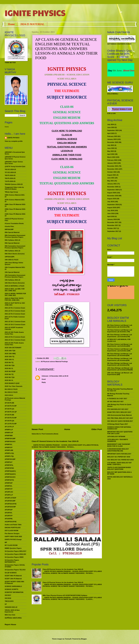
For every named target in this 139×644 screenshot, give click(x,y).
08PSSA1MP (9, 229)
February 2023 (112, 136)
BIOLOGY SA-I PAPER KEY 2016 (119, 457)
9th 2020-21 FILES (11, 392)
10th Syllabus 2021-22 (12, 280)
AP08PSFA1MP (10, 439)
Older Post (97, 429)
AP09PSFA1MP (10, 459)
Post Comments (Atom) (50, 434)
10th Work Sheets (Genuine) (15, 283)
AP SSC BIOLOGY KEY (115, 402)
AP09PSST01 (9, 480)
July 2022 (111, 145)
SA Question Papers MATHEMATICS (12, 561)
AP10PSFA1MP (10, 501)
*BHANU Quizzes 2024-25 (14, 184)
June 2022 (111, 148)
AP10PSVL (9, 513)
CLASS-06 (67, 135)
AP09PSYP (9, 489)
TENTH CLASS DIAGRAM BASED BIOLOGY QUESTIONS (119, 468)
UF (6, 604)
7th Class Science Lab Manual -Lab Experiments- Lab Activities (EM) (120, 350)
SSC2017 (8, 595)
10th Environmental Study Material (119, 415)
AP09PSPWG (9, 468)
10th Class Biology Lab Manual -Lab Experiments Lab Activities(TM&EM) (120, 369)
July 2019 (111, 202)
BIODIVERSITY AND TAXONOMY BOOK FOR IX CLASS (119, 445)
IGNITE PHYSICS (35, 13)
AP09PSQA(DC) (10, 471)
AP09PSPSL (9, 465)
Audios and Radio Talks (13, 525)
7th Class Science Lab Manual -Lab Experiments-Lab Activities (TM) (120, 331)
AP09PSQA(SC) (10, 474)
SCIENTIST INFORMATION (14, 592)
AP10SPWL (9, 519)
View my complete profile (14, 141)
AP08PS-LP (9, 430)
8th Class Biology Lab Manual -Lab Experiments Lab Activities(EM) (120, 355)
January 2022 (112, 163)
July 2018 (111, 210)
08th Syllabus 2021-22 (12, 240)
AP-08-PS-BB (9, 403)
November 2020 (113, 187)
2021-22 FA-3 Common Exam (15, 314)
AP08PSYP (9, 447)
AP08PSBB (9, 436)
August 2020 (112, 193)
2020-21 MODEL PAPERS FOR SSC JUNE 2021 (15, 294)
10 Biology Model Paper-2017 (118, 424)
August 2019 (112, 199)
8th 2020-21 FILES (11, 389)
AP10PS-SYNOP (10, 498)
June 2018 (111, 213)
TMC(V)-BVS (9, 601)
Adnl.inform (9, 395)
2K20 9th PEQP (10, 371)
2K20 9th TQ (9, 374)
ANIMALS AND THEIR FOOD (67, 155)
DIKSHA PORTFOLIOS (13, 528)
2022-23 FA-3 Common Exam (15, 337)
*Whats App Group (11, 192)
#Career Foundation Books (14, 223)
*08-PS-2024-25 (10, 175)
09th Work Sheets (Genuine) (15, 254)
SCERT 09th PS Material (13, 576)
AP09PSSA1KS (10, 477)
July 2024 (111, 124)
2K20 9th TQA (10, 377)
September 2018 (113, 205)
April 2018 (111, 216)
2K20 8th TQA (10, 365)
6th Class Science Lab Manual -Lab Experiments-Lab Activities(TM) (120, 326)
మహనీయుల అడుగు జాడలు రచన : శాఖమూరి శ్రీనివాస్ (119, 293)
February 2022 (112, 160)
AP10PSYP (9, 516)
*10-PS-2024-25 (10, 181)
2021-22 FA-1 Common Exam (15, 308)
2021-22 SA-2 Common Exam (15, 324)
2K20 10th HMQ (10, 354)
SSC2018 (8, 598)
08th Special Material (12, 232)
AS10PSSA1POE (11, 522)
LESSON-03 (67, 151)
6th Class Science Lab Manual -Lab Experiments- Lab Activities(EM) (120, 345)
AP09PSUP (9, 483)
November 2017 (113, 225)
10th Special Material (12, 272)
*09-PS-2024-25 (10, 178)
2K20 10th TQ (10, 357)
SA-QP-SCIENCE (11, 573)
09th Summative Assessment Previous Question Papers (15, 247)
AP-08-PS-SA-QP (11, 412)
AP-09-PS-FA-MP (11, 418)
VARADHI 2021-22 (11, 607)
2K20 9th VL (9, 380)
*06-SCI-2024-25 (10, 169)
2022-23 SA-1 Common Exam (15, 340)
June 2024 (111, 127)
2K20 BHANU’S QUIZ (12, 383)
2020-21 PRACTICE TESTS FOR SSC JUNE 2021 (14, 299)
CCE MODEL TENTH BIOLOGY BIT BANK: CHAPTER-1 (119, 464)
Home (11, 24)
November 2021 (113, 169)
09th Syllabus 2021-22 (12, 251)
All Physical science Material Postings (54, 362)
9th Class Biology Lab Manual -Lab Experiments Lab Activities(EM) (120, 359)
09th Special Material (12, 243)
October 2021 (112, 172)
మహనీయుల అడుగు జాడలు (13, 618)
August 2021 (112, 175)
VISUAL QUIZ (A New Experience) (12, 611)
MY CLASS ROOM (11, 545)
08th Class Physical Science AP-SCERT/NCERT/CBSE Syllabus (65, 595)
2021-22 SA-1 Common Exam (15, 322)
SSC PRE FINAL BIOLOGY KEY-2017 (120, 418)
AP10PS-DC (9, 492)
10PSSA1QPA (10, 257)
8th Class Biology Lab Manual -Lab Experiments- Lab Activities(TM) (120, 336)
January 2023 (112, 139)
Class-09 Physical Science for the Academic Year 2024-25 (63, 569)
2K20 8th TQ (9, 362)
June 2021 (111, 178)
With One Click (10, 615)
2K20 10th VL (9, 359)
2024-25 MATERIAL (32, 24)
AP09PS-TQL (9, 456)
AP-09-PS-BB (9, 415)
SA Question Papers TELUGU (15, 570)
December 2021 (113, 166)
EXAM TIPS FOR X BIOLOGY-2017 (119, 412)
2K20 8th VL (9, 368)
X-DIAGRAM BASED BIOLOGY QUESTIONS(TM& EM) (118, 450)
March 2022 (111, 157)
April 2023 (111, 133)
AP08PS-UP (9, 433)
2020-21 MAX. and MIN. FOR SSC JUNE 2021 (15, 290)
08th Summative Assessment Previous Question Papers (15, 236)
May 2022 (111, 151)
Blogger (84, 639)
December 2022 (113, 142)
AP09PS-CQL (9, 453)
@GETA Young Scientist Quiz (15, 166)
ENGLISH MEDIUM (67, 143)
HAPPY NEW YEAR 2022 (13, 536)
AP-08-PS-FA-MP (11, 406)
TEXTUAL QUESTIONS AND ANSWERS (67, 147)
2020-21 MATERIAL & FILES (15, 286)
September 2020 (113, 190)
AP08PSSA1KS (10, 441)
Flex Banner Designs (12, 533)
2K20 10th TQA (10, 351)
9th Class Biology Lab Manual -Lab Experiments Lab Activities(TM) (120, 364)
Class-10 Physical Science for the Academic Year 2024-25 (63, 582)
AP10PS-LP (9, 495)
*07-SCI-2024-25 (10, 172)
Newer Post (37, 429)
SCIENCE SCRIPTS (11, 589)
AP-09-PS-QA (9, 421)
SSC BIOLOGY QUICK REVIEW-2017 (120, 421)
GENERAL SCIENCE (67, 139)
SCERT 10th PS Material (13, 579)
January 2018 (112, 219)
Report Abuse (10, 624)
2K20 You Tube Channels (14, 386)
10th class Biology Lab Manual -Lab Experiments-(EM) (120, 374)
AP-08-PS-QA (9, 409)
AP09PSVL (9, 486)
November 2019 (113, 196)
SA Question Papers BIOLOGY (16, 551)
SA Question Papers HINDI (14, 557)
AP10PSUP (9, 510)
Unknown (45, 376)
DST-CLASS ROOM (11, 531)
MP (6, 542)
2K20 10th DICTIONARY (13, 348)
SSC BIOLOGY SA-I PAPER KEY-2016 (120, 460)
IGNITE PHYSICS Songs (13, 539)
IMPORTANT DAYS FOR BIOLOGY (119, 454)
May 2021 (111, 181)
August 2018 (112, 208)
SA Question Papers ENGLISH (15, 554)
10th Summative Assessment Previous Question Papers (15, 276)
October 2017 (112, 228)
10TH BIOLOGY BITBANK (116, 436)
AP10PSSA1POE (11, 504)
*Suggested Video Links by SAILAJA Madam (14, 188)
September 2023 (113, 130)
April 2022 (111, 154)
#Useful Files (9, 226)
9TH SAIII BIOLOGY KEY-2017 (118, 409)
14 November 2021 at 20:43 (59, 376)
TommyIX (68, 639)
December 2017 (113, 222)
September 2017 (113, 231)
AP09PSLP (9, 462)
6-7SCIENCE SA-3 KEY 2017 (117, 399)
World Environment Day (114, 71)
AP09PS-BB (9, 450)
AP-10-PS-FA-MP (11, 424)
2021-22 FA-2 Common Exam (15, 311)
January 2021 (112, 184)
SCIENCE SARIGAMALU (13, 586)
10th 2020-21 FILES (12, 260)
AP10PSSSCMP (10, 507)
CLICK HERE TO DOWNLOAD (67, 131)
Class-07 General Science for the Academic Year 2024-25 (55, 441)
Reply (44, 382)
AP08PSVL (9, 444)
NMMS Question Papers (13, 548)
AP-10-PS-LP (9, 427)
